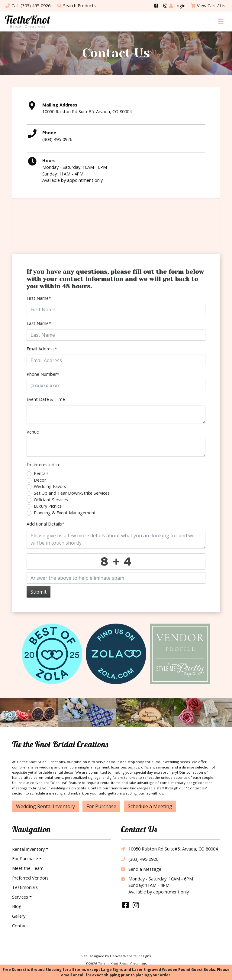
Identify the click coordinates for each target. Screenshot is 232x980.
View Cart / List (209, 6)
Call (28, 6)
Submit (39, 592)
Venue (33, 432)
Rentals (41, 473)
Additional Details (45, 524)
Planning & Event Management (65, 513)
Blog (17, 906)
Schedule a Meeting (150, 806)
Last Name (39, 323)
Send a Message (141, 869)
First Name (39, 298)
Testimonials (25, 887)
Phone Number (43, 374)
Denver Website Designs (130, 956)
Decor (40, 480)
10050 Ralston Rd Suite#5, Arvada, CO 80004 (169, 849)
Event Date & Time (46, 399)
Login (177, 6)
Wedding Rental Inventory (45, 806)
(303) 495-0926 (57, 139)
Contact (20, 926)
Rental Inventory (28, 849)
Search (76, 6)
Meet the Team (28, 868)
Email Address (42, 349)
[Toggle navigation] (221, 21)
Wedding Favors (50, 486)
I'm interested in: (43, 465)
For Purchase (101, 806)
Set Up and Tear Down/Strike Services (72, 493)
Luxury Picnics (48, 506)
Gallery (19, 916)
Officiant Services (51, 500)
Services (20, 897)
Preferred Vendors (30, 878)
